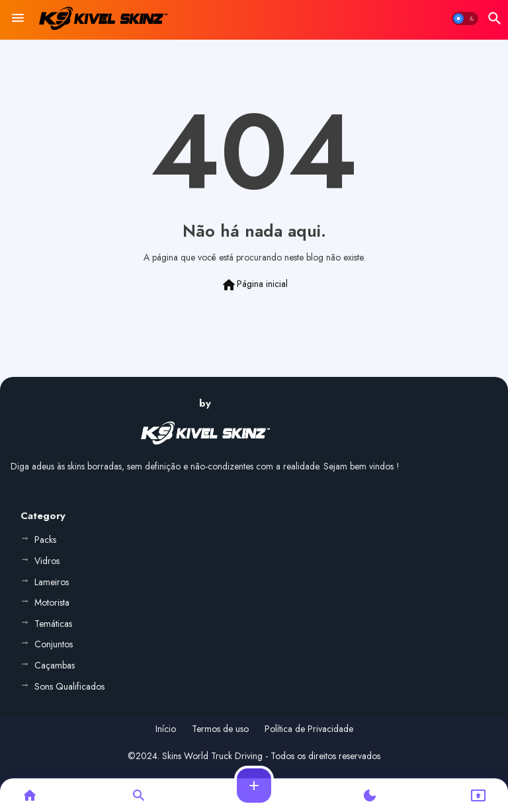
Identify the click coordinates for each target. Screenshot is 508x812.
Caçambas (55, 665)
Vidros (47, 561)
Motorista (52, 602)
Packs (45, 540)
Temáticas (53, 624)
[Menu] (18, 19)
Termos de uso (220, 729)
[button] (465, 19)
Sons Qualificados (69, 686)
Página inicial (254, 285)
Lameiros (52, 582)
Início (166, 729)
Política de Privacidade (309, 729)
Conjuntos (54, 644)
